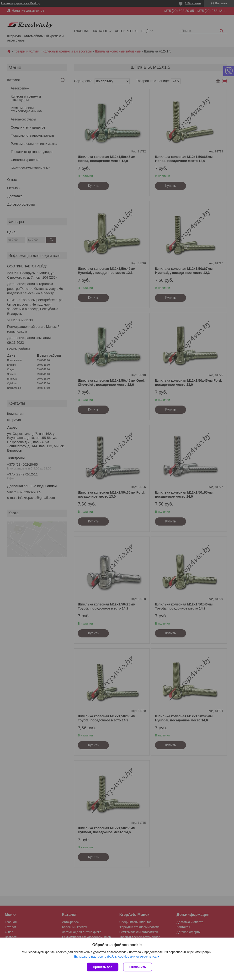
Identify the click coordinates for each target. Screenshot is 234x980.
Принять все (103, 967)
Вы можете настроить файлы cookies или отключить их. (115, 957)
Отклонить (138, 967)
